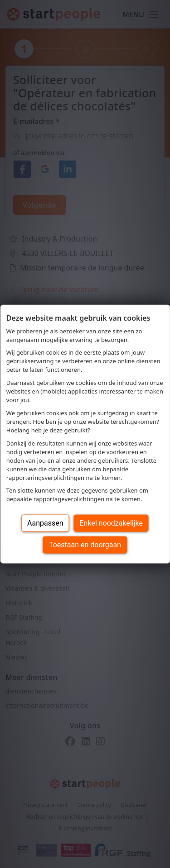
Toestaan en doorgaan (85, 545)
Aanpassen (45, 523)
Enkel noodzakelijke (111, 523)
